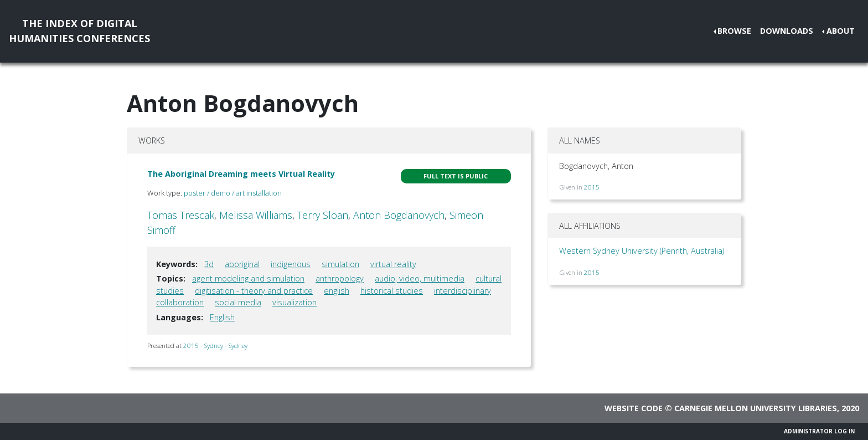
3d (209, 264)
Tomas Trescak (181, 215)
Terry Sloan (323, 215)
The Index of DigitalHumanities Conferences (79, 31)
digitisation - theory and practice (254, 291)
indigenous (291, 264)
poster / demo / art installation (233, 193)
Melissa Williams (256, 215)
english (337, 291)
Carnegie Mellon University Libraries (756, 408)
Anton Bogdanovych (399, 215)
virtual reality (393, 264)
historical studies (392, 291)
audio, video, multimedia (420, 278)
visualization (294, 302)
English (222, 317)
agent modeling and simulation (248, 278)
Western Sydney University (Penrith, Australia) (642, 251)
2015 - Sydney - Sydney (215, 346)
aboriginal (242, 264)
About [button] (841, 31)
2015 (592, 187)
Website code (634, 408)
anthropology (340, 278)
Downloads (787, 31)
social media (238, 302)
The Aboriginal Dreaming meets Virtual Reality (241, 174)
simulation (340, 264)
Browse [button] (734, 31)
